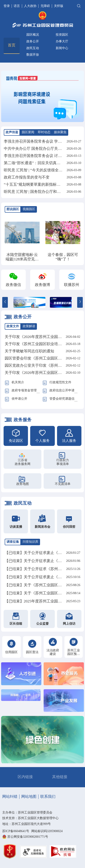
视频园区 (29, 209)
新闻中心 (62, 48)
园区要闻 (28, 132)
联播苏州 (72, 285)
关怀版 (59, 6)
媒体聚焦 (60, 132)
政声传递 (12, 132)
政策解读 (29, 326)
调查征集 (13, 542)
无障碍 (45, 6)
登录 (7, 6)
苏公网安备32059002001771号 (28, 837)
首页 (12, 45)
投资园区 (62, 35)
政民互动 (33, 48)
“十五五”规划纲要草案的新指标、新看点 (38, 184)
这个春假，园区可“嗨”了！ (63, 257)
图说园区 (13, 209)
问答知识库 (30, 542)
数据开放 (33, 55)
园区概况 (33, 35)
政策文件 (13, 326)
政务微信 (13, 285)
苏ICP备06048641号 (16, 831)
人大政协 (30, 6)
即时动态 (44, 132)
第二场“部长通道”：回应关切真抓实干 (36, 163)
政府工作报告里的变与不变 (27, 177)
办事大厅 (62, 41)
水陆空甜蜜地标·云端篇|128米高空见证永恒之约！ (22, 259)
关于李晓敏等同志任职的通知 (29, 351)
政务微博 (42, 285)
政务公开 (33, 41)
